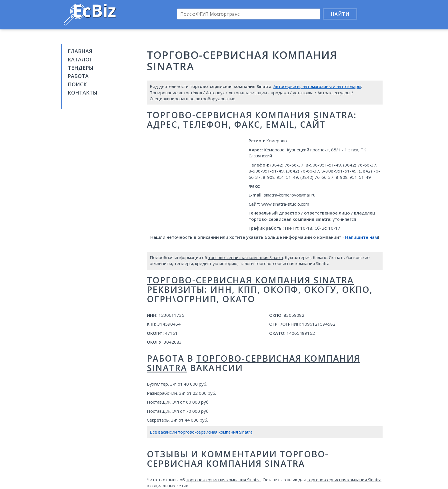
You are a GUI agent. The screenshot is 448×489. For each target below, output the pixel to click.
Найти (340, 14)
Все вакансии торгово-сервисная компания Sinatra (201, 432)
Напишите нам (362, 237)
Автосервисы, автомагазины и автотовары (317, 86)
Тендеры (81, 68)
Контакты (83, 93)
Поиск (77, 84)
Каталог (80, 59)
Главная (80, 51)
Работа (78, 76)
